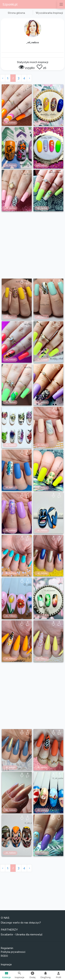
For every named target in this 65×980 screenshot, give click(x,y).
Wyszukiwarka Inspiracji (49, 13)
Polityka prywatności (13, 952)
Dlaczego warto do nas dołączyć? (21, 923)
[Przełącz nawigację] (61, 4)
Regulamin (7, 948)
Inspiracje (6, 964)
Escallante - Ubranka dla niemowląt (22, 935)
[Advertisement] (32, 245)
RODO (4, 956)
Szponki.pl (10, 4)
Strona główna (16, 13)
